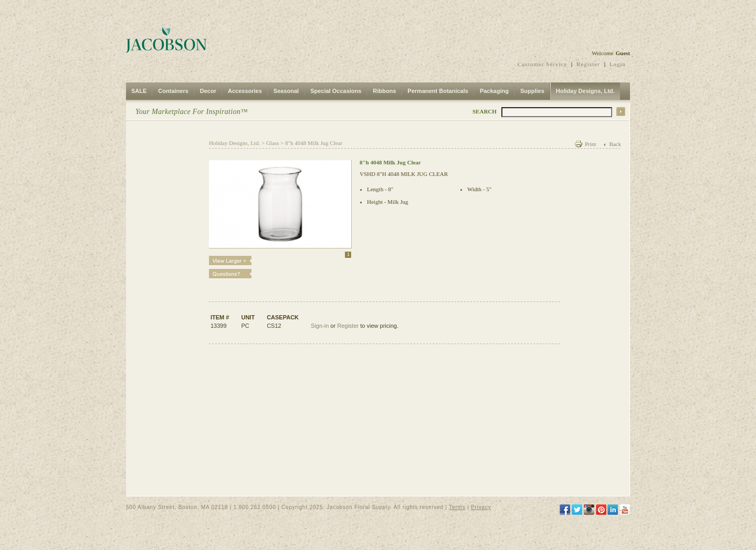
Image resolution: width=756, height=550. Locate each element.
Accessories (245, 91)
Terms (457, 507)
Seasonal (286, 91)
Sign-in (320, 326)
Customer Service (543, 64)
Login (618, 64)
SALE (139, 91)
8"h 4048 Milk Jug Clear (314, 143)
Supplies (532, 91)
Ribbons (384, 91)
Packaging (494, 91)
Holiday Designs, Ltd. (585, 91)
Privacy (481, 507)
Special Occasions (336, 91)
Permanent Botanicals (438, 91)
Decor (208, 91)
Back (615, 144)
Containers (173, 91)
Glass (272, 143)
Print (590, 144)
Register (588, 64)
